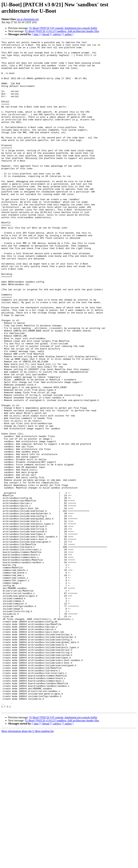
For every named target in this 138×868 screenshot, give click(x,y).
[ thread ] (46, 34)
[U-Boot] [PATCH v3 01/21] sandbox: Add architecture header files (62, 31)
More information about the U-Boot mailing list (28, 865)
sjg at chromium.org (28, 19)
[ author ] (68, 34)
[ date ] (36, 34)
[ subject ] (57, 34)
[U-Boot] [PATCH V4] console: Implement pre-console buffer (63, 28)
